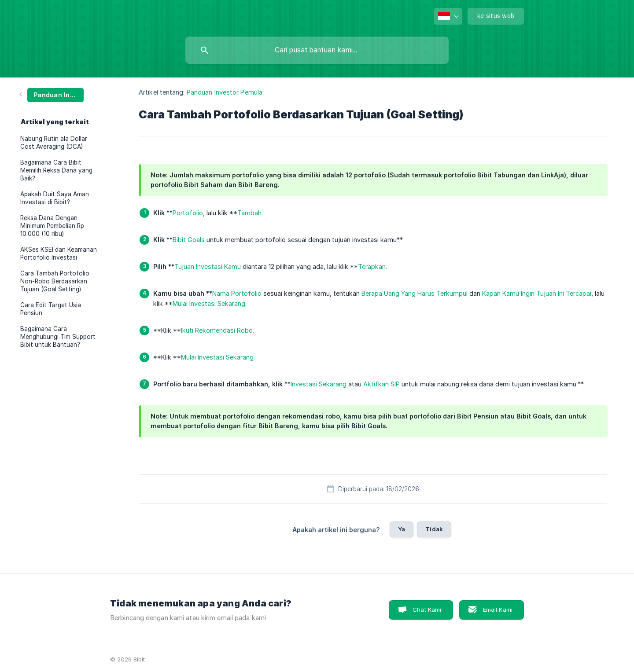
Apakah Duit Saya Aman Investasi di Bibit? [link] (55, 198)
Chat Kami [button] (427, 610)
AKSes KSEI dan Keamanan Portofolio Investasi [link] (59, 253)
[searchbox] (317, 50)
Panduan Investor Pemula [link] (225, 92)
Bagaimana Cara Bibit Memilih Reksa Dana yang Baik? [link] (56, 170)
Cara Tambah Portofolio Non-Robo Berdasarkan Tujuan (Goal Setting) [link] (55, 281)
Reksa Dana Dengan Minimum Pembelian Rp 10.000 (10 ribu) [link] (52, 226)
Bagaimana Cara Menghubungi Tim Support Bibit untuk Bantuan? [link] (58, 337)
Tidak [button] (434, 529)
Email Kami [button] (498, 610)
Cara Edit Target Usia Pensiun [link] (51, 309)
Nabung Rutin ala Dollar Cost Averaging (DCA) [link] (54, 143)
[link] (52, 94)
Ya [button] (402, 529)
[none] (448, 16)
